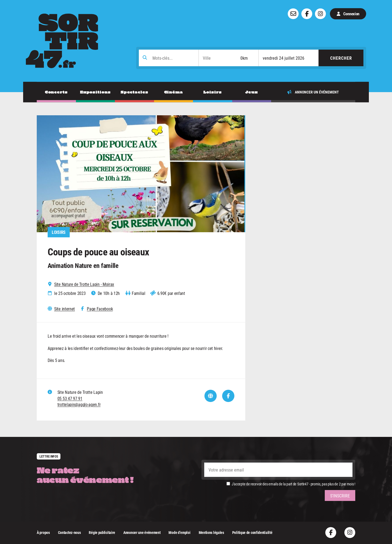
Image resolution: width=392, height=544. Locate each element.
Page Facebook (100, 309)
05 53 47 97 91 (70, 398)
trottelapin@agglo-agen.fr (79, 404)
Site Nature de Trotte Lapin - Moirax (84, 284)
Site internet (65, 309)
